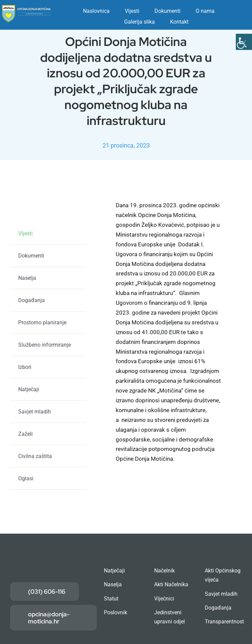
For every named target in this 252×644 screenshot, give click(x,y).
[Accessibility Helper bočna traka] (244, 42)
